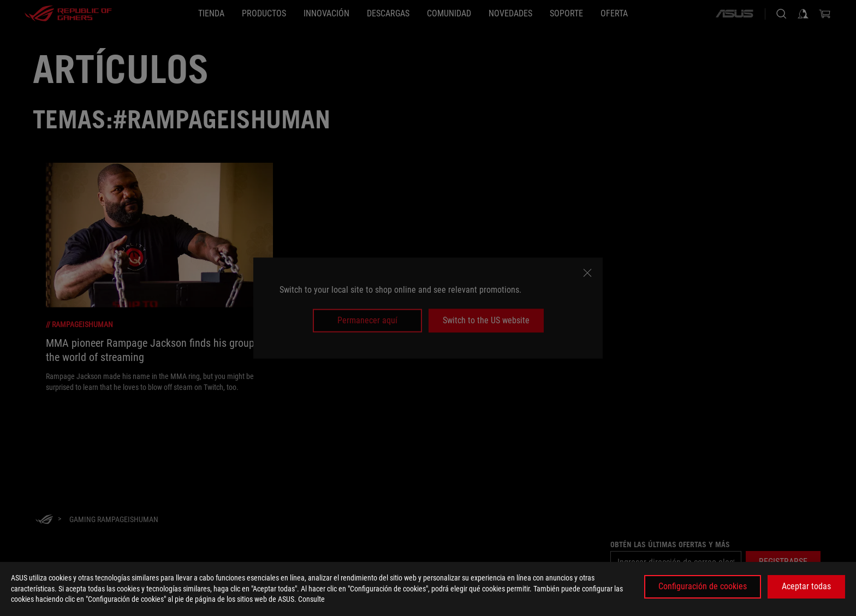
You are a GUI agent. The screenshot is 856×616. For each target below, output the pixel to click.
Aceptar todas (806, 586)
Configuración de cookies (703, 586)
